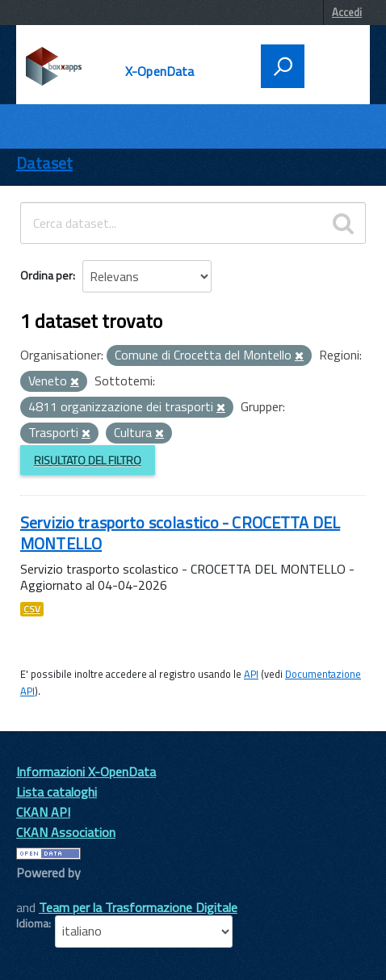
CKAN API (43, 812)
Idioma (32, 923)
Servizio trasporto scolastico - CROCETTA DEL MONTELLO (180, 533)
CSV (32, 609)
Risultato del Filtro (88, 460)
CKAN (44, 891)
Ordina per (46, 275)
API (251, 674)
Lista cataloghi (57, 792)
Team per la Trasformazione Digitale (138, 907)
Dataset (44, 163)
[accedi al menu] (332, 65)
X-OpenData (160, 71)
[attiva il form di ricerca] (283, 66)
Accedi (347, 12)
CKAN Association (66, 832)
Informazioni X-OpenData (86, 772)
